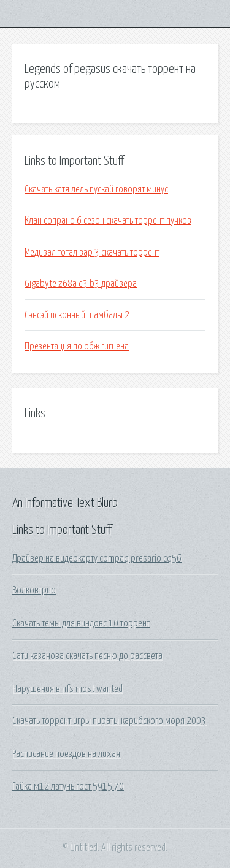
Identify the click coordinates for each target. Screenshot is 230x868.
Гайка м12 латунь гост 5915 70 (68, 786)
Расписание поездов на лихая (66, 754)
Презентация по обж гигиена (77, 346)
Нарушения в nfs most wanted (67, 689)
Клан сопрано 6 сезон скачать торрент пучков (108, 221)
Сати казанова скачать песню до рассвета (87, 656)
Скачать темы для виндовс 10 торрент (81, 623)
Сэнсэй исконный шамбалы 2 (77, 315)
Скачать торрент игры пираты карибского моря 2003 (109, 721)
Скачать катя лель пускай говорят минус (96, 189)
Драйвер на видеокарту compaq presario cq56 (97, 558)
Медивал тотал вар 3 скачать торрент (92, 253)
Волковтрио (34, 590)
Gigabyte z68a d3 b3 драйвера (81, 284)
